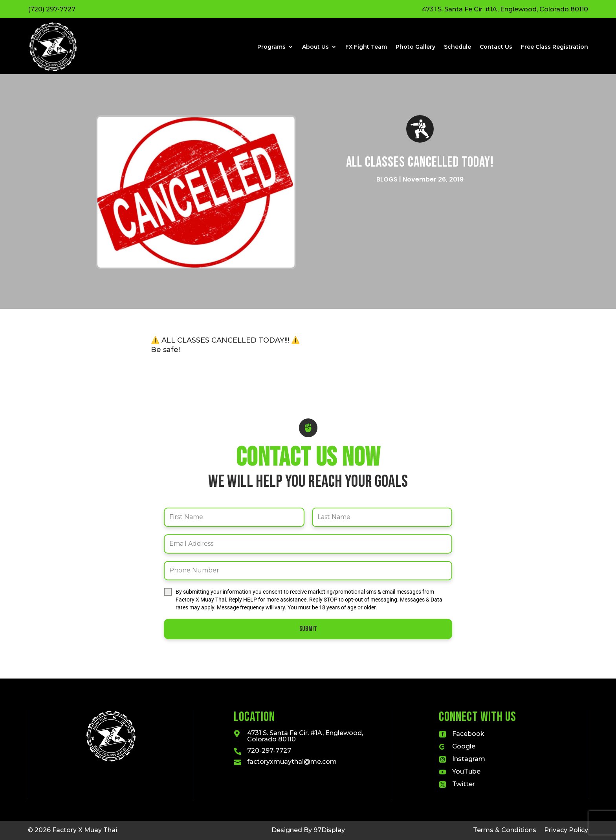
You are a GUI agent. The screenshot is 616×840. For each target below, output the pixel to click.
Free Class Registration (555, 47)
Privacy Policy (566, 830)
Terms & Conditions (505, 830)
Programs (271, 47)
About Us (315, 47)
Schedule (457, 47)
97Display (329, 830)
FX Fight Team (366, 47)
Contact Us (496, 47)
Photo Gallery (415, 47)
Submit (308, 629)
